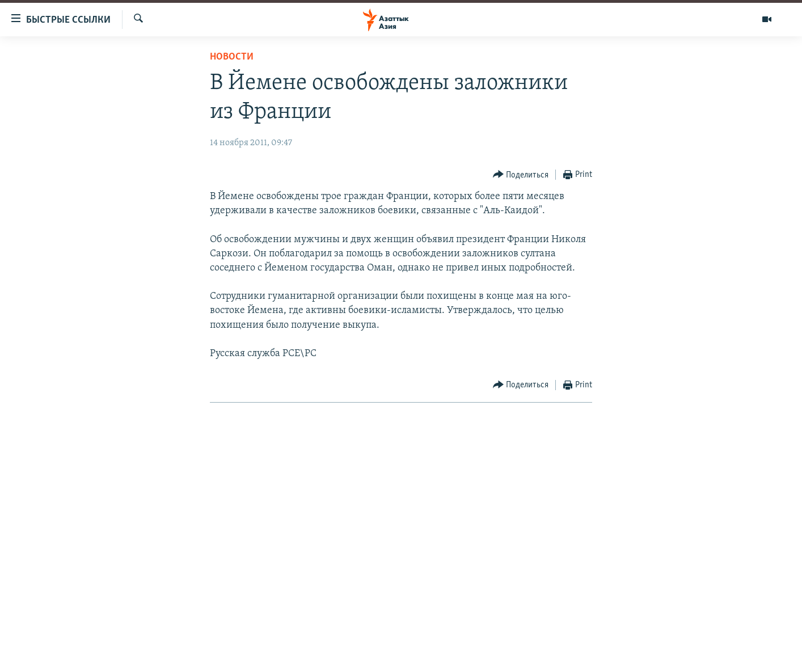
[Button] (521, 175)
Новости (232, 57)
